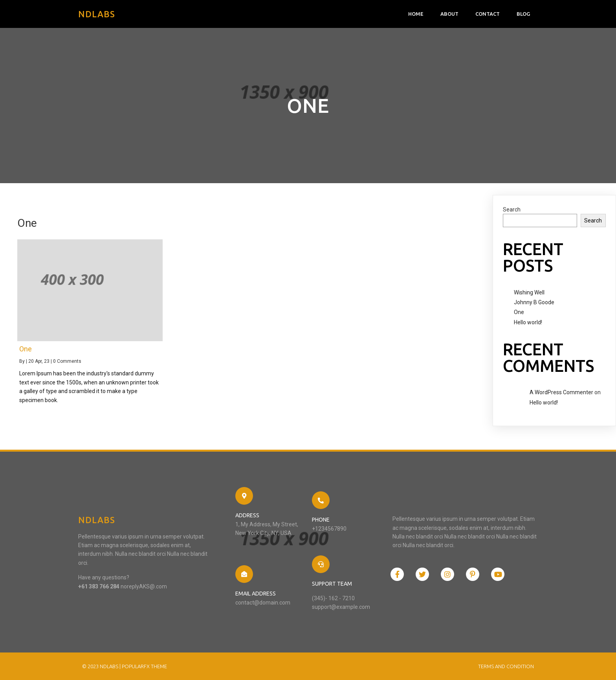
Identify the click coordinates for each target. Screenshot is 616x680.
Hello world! (528, 322)
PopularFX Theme (144, 666)
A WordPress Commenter (561, 392)
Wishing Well (529, 292)
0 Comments (67, 361)
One (519, 312)
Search (512, 210)
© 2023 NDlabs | (102, 666)
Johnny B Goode (534, 302)
